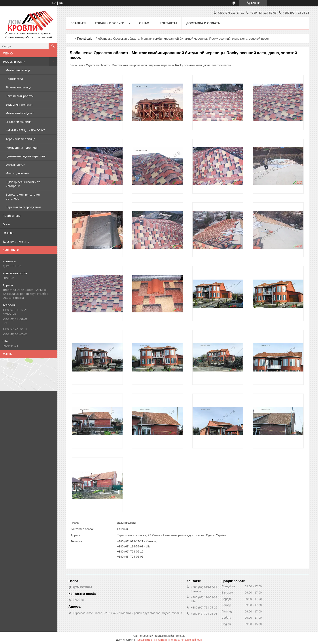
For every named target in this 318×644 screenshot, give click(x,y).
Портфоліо (85, 39)
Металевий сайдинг (20, 113)
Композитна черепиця (22, 147)
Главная (78, 23)
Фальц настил (15, 165)
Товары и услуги (14, 62)
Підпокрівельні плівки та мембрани (23, 184)
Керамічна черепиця (20, 139)
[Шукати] (53, 46)
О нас (7, 224)
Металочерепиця (18, 70)
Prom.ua (180, 636)
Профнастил (14, 79)
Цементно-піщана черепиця (26, 156)
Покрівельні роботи (20, 96)
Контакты (168, 23)
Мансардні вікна (17, 173)
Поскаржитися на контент (151, 640)
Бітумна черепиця (18, 87)
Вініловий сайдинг (18, 122)
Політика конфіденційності (186, 640)
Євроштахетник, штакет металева (23, 196)
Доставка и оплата (16, 241)
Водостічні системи (19, 105)
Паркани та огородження (23, 207)
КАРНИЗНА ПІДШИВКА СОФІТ (25, 130)
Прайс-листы (12, 216)
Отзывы (8, 233)
